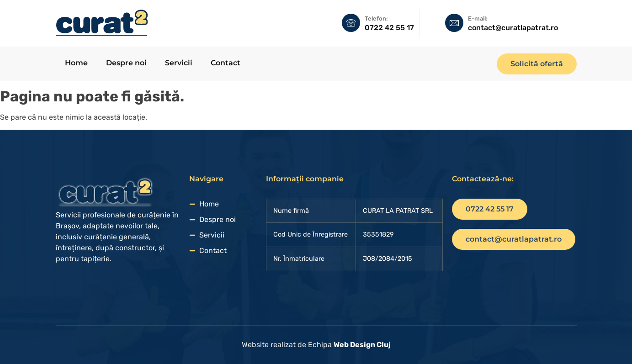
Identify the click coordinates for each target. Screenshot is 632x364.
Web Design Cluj (362, 345)
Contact (226, 63)
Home (76, 63)
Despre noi (126, 63)
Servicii (179, 63)
